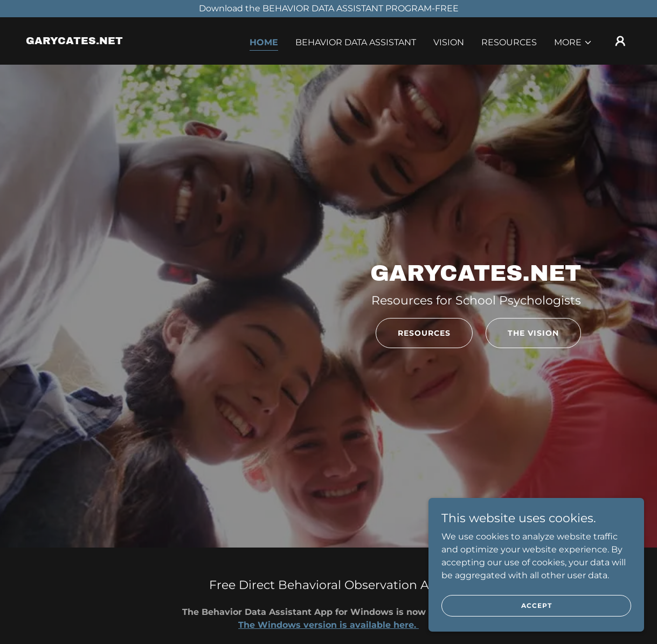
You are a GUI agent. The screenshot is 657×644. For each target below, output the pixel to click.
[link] (74, 41)
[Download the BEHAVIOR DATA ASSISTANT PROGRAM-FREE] (328, 9)
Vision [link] (449, 42)
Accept (537, 605)
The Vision (533, 333)
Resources (424, 333)
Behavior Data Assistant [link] (356, 42)
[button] (573, 43)
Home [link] (264, 42)
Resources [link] (509, 42)
